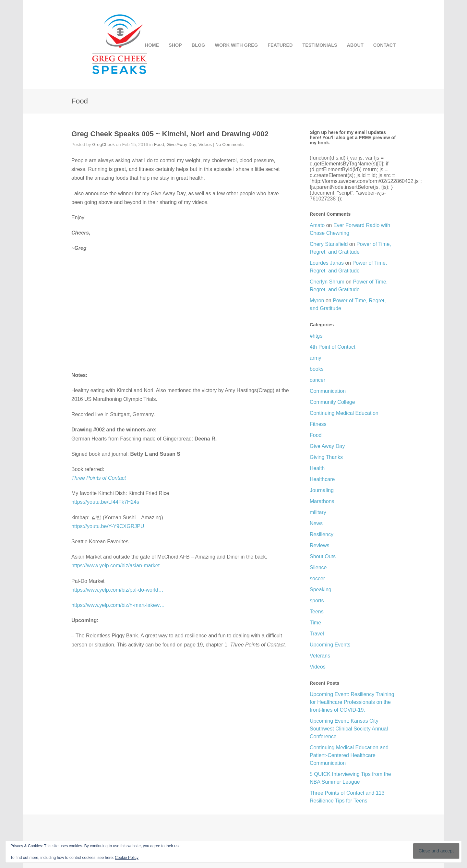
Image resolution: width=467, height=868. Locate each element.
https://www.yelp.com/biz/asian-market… (118, 566)
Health (317, 468)
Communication (328, 391)
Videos (205, 145)
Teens (317, 612)
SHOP (175, 45)
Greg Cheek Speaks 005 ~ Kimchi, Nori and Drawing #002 (170, 134)
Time (315, 623)
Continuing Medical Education (344, 413)
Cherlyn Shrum (327, 282)
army (316, 358)
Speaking (321, 590)
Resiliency (322, 534)
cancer (317, 380)
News (316, 523)
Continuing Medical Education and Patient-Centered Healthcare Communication (349, 755)
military (318, 512)
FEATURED (280, 45)
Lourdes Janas (327, 263)
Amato (317, 225)
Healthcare (322, 479)
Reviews (319, 545)
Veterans (320, 656)
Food (159, 145)
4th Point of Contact (333, 347)
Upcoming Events (330, 645)
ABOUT (355, 45)
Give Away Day (181, 145)
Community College (332, 402)
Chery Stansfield (329, 244)
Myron (317, 301)
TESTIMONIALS (320, 45)
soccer (317, 579)
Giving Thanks (326, 457)
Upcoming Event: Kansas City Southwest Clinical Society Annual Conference (349, 729)
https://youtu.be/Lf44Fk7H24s (105, 502)
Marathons (322, 501)
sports (317, 601)
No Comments (229, 145)
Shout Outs (323, 556)
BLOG (198, 45)
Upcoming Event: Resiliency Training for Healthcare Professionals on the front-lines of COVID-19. (352, 702)
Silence (318, 567)
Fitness (318, 424)
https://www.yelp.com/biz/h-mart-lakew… (118, 605)
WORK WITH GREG (236, 45)
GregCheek (103, 145)
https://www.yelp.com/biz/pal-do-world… (117, 590)
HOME (152, 45)
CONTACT (384, 45)
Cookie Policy (127, 858)
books (317, 369)
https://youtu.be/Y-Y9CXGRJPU (108, 526)
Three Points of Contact (99, 478)
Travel (317, 634)
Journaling (322, 490)
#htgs (316, 336)
